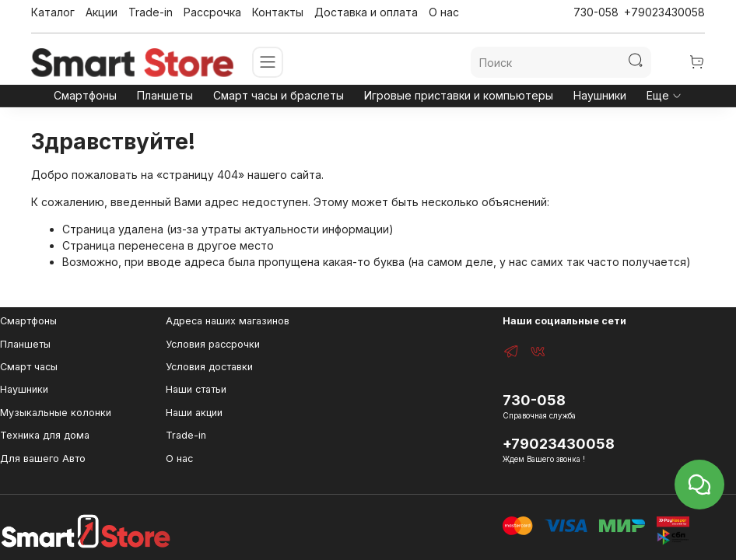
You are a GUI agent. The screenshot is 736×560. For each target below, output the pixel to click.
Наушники (600, 95)
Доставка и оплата (366, 12)
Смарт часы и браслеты (279, 95)
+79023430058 (664, 12)
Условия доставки (209, 367)
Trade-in (151, 12)
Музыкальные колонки (56, 413)
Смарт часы (29, 367)
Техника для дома (45, 435)
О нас (444, 12)
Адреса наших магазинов (228, 321)
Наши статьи (196, 389)
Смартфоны (85, 95)
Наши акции (194, 413)
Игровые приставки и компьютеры (459, 95)
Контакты (278, 12)
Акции (102, 12)
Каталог (53, 12)
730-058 (596, 12)
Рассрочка (212, 12)
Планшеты (165, 95)
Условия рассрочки (213, 344)
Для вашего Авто (43, 458)
